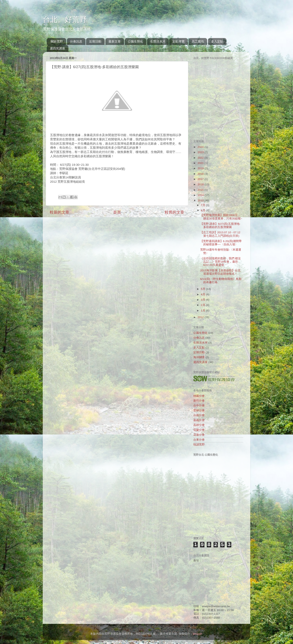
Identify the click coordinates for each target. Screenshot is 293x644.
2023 (201, 152)
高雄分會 (199, 425)
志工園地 (198, 41)
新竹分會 (199, 401)
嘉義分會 (199, 420)
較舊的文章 (174, 212)
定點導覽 (178, 41)
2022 (201, 158)
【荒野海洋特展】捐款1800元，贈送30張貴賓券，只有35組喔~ (221, 217)
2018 (201, 174)
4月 (203, 294)
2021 (201, 163)
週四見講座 (57, 48)
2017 (201, 179)
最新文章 (115, 41)
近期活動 (95, 41)
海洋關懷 (199, 357)
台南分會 (199, 415)
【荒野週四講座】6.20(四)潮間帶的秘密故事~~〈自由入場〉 (221, 243)
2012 (201, 317)
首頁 (117, 212)
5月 (203, 289)
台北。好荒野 (65, 19)
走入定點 (217, 41)
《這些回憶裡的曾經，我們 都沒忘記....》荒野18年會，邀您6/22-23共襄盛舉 (221, 262)
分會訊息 (76, 41)
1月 (203, 311)
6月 (203, 210)
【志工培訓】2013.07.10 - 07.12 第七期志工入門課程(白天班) (220, 234)
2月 (203, 305)
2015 (201, 190)
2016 (201, 184)
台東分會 (199, 440)
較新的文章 (60, 212)
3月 (203, 300)
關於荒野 (57, 41)
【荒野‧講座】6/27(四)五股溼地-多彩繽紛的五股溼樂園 (220, 225)
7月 (203, 205)
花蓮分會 (199, 435)
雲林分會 (199, 410)
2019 (201, 168)
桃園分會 (199, 396)
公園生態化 (135, 41)
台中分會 (199, 406)
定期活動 (199, 352)
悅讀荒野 (199, 445)
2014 (201, 195)
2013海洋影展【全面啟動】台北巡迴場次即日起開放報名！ (220, 272)
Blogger (198, 634)
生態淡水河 (158, 41)
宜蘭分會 (199, 430)
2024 (201, 147)
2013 (201, 200)
